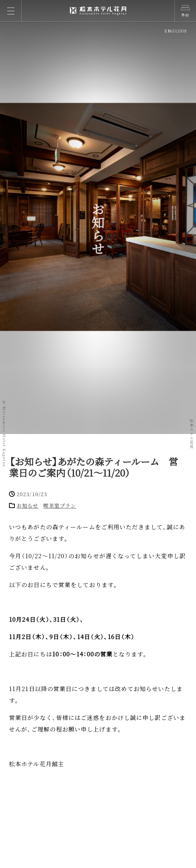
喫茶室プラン (60, 505)
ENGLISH (176, 31)
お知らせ (27, 505)
